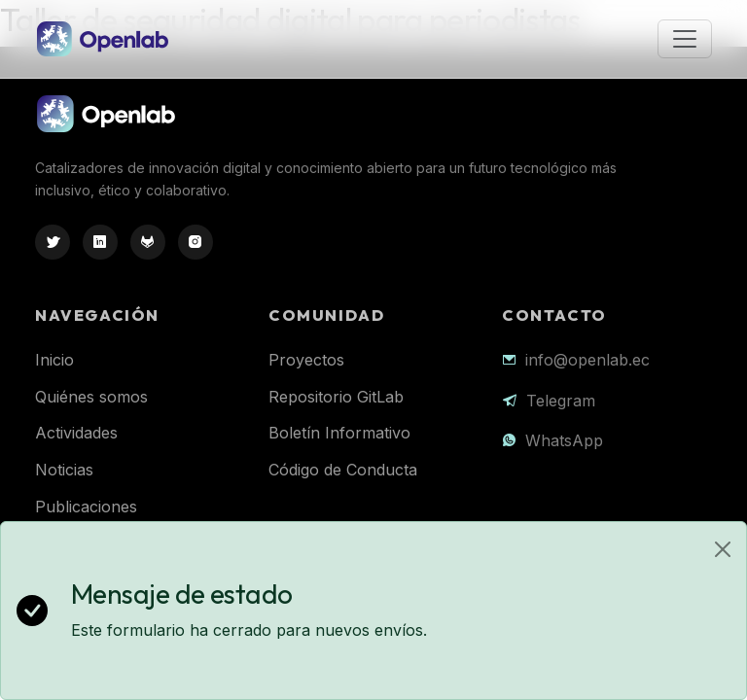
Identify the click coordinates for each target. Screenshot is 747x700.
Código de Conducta (343, 470)
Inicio (54, 360)
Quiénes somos (91, 397)
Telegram (561, 401)
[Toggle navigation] (685, 39)
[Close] (723, 549)
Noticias (64, 470)
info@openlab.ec (587, 360)
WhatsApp (564, 440)
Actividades (76, 433)
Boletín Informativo (339, 433)
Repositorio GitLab (336, 397)
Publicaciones (86, 507)
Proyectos (306, 360)
